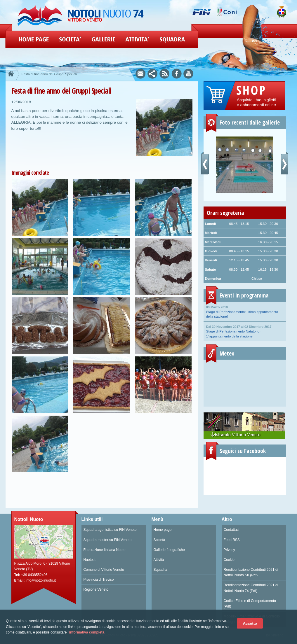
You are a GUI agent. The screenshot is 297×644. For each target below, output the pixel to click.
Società (159, 540)
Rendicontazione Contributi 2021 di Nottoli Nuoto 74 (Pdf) (251, 588)
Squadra (160, 570)
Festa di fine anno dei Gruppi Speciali (49, 74)
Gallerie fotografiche (169, 550)
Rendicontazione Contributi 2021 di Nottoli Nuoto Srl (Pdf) (251, 572)
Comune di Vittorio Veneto (104, 570)
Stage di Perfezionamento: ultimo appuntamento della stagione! (245, 311)
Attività (159, 560)
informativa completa (87, 632)
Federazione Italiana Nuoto (105, 550)
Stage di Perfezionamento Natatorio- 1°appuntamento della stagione (245, 331)
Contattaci (232, 530)
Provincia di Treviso (99, 580)
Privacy (229, 550)
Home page (163, 530)
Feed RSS (232, 540)
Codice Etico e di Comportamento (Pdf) (250, 604)
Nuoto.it (90, 560)
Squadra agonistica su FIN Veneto (110, 530)
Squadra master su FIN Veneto (108, 540)
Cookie (229, 560)
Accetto (250, 623)
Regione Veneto (96, 589)
